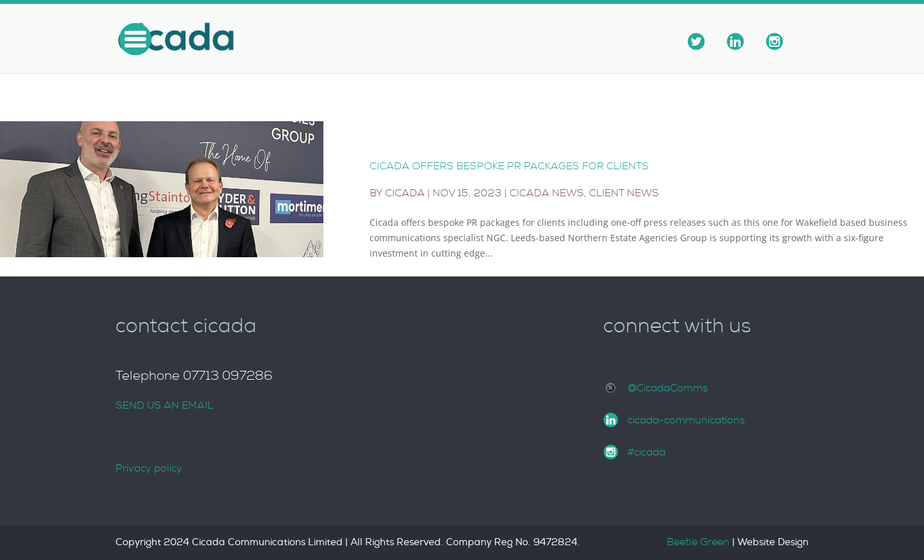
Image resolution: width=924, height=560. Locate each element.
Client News (624, 193)
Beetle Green (698, 542)
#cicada (646, 452)
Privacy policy (149, 468)
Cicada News (547, 193)
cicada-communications (686, 420)
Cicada (405, 193)
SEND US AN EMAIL (164, 405)
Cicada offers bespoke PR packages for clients (509, 166)
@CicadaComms (668, 388)
